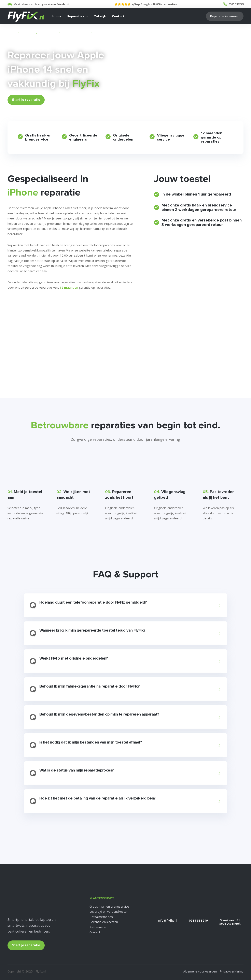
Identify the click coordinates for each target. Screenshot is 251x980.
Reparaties (76, 16)
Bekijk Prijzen (59, 100)
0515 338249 (236, 4)
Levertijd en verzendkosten (109, 911)
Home (57, 16)
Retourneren (98, 927)
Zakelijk (100, 16)
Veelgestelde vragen (24, 314)
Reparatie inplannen (225, 16)
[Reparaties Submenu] (87, 16)
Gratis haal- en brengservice (109, 906)
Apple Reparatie (48, 33)
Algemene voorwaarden (200, 971)
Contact (118, 16)
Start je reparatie (26, 100)
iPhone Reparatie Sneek (76, 33)
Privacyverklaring (232, 971)
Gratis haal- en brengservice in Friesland (42, 4)
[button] (125, 605)
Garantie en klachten (104, 922)
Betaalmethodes (101, 917)
